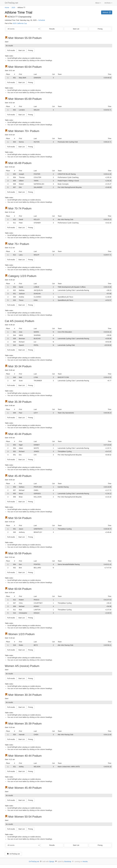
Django (52, 861)
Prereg (100, 29)
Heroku (85, 861)
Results (52, 29)
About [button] (98, 3)
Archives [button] (108, 3)
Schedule (42, 20)
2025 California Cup (20, 23)
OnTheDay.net (12, 3)
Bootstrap (68, 861)
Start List (76, 29)
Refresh (107, 12)
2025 (13, 8)
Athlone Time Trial (19, 12)
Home (7, 8)
